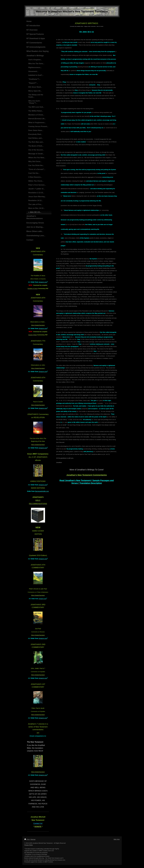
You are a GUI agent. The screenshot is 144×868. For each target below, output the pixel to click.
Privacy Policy (29, 845)
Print (27, 839)
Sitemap (33, 839)
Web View (117, 839)
